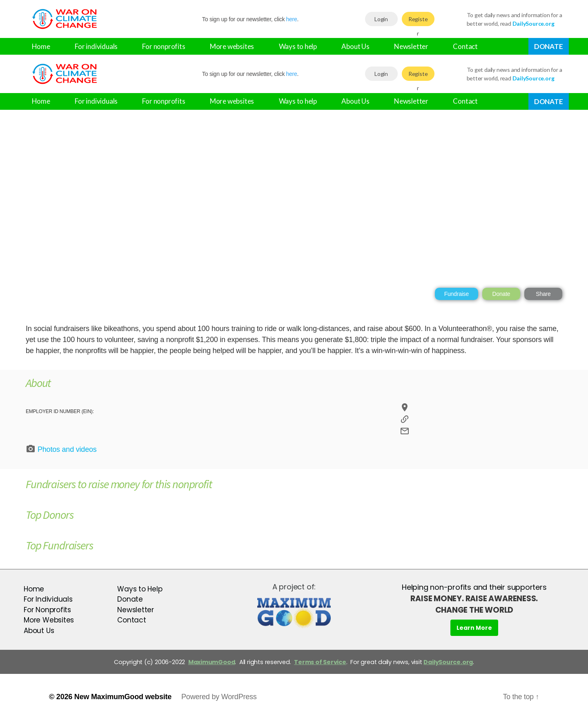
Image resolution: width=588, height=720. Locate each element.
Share (543, 294)
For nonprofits (164, 46)
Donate (549, 46)
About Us (355, 46)
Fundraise (457, 294)
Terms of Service (320, 662)
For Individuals (48, 599)
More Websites (49, 620)
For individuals (96, 46)
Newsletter (411, 46)
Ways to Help (140, 589)
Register (418, 21)
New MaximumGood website (123, 697)
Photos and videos (61, 449)
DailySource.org (448, 662)
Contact (465, 46)
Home (41, 46)
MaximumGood (212, 662)
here (291, 19)
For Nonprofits (47, 610)
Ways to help (298, 46)
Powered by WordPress (219, 697)
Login (381, 19)
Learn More (474, 628)
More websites (232, 46)
